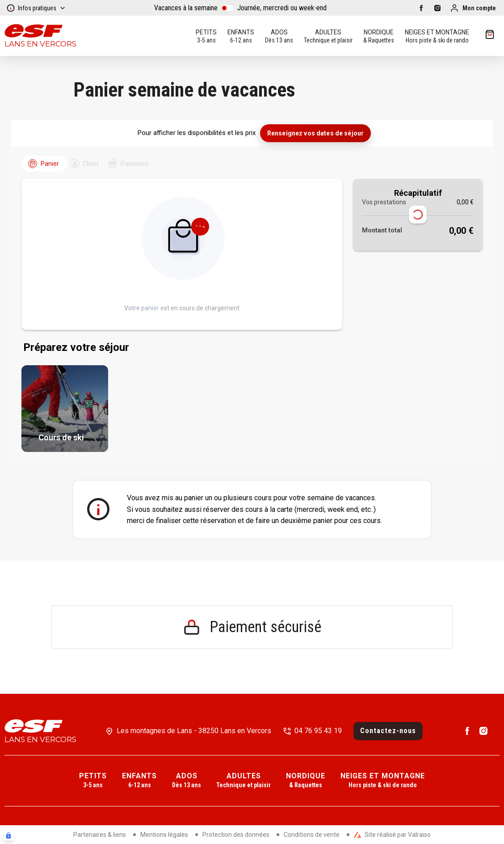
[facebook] (421, 8)
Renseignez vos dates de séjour (316, 133)
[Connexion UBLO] (8, 836)
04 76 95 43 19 (318, 731)
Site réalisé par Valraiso (392, 835)
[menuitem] (93, 781)
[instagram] (437, 8)
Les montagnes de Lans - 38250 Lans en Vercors (194, 731)
